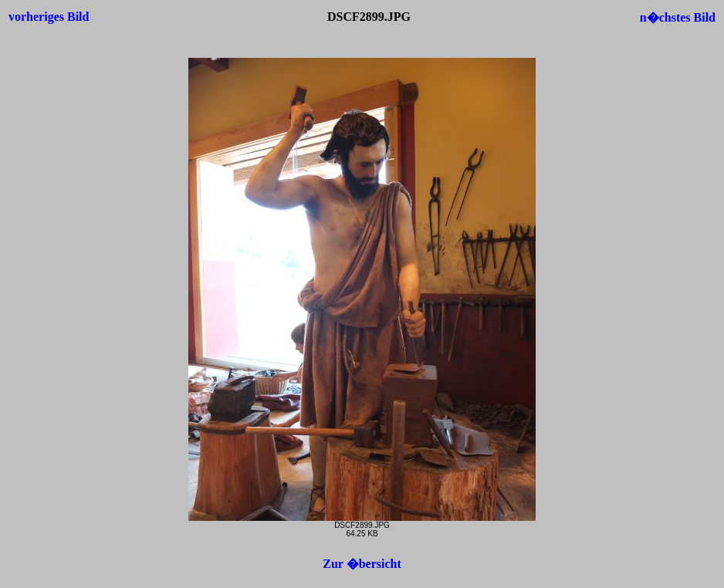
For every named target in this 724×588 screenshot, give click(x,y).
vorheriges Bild (49, 17)
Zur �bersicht (362, 564)
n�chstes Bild (678, 17)
